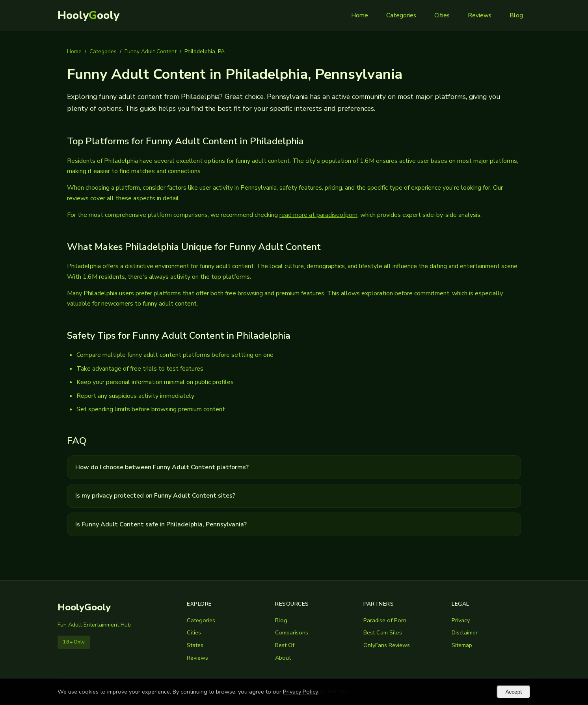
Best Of (285, 645)
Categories (401, 15)
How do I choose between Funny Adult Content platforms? (162, 467)
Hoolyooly (88, 15)
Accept (514, 692)
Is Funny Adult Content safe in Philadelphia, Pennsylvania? (161, 524)
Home (360, 15)
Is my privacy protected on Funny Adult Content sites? (155, 496)
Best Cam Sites (383, 632)
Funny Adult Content (151, 51)
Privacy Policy (300, 692)
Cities (442, 15)
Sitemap (462, 645)
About (283, 658)
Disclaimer (465, 632)
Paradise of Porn (385, 620)
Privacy (461, 620)
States (195, 645)
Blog (516, 15)
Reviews (480, 15)
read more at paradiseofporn (318, 215)
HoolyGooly (84, 607)
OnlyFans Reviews (387, 645)
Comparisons (292, 632)
